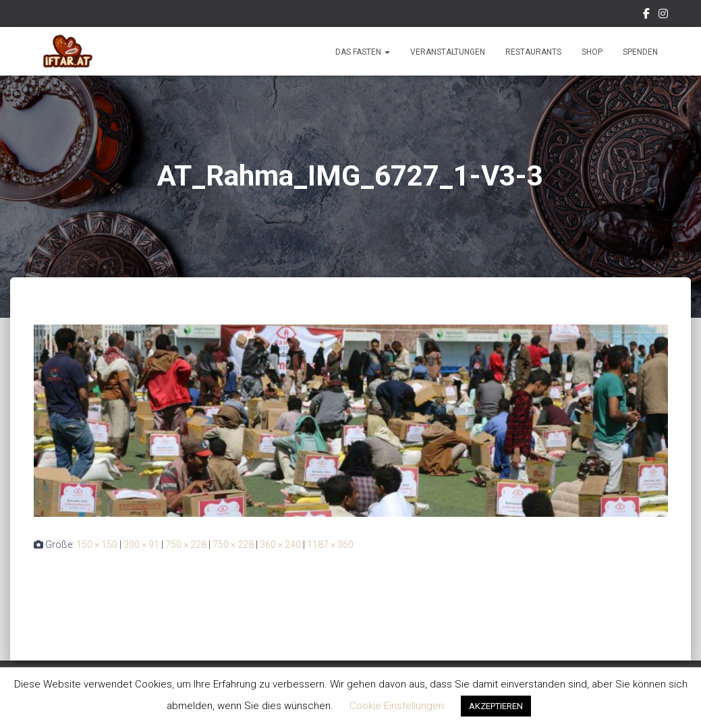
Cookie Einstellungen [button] (397, 706)
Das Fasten (363, 52)
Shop (592, 52)
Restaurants (533, 52)
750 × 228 (186, 544)
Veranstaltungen (448, 52)
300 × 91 (141, 544)
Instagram (663, 16)
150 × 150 (97, 544)
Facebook (646, 16)
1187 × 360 (330, 544)
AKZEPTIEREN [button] (496, 706)
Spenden (640, 52)
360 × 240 (280, 544)
